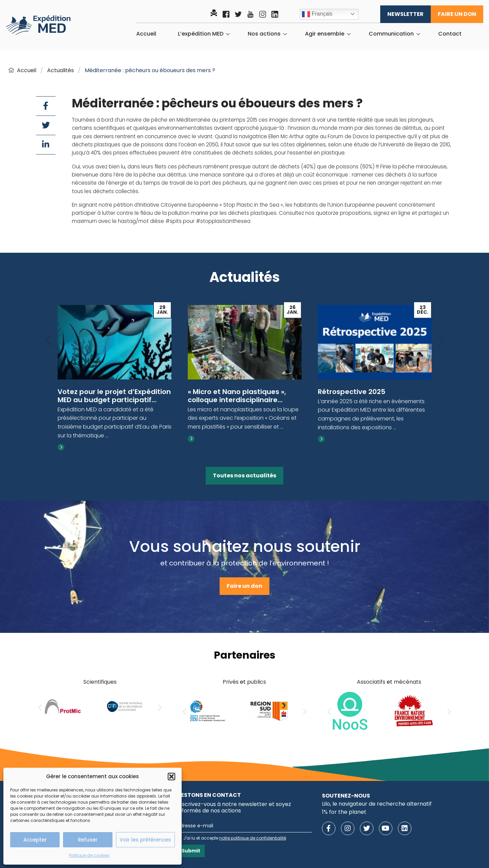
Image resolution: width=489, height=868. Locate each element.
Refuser (88, 840)
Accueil (146, 34)
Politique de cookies (89, 855)
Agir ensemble (325, 34)
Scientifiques (100, 682)
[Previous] (49, 341)
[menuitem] (146, 34)
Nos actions (264, 34)
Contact (450, 34)
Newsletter (405, 14)
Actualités (60, 70)
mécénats (407, 682)
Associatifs (371, 682)
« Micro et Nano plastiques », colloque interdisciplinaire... (237, 396)
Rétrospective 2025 (352, 392)
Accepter (35, 840)
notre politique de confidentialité (253, 838)
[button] (171, 777)
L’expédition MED (201, 34)
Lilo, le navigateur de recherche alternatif (377, 804)
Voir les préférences (145, 840)
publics (257, 682)
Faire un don (457, 14)
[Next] (441, 341)
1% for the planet (344, 812)
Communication (391, 34)
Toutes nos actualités (244, 476)
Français (317, 14)
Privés (231, 682)
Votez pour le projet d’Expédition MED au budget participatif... (114, 396)
